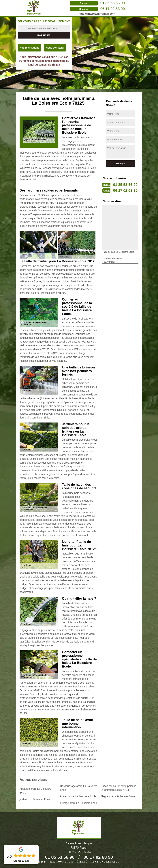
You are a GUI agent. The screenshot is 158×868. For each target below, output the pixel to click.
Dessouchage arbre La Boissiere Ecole (79, 788)
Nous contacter (55, 48)
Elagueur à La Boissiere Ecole (118, 796)
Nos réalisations (29, 48)
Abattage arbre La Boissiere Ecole (35, 791)
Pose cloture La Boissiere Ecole (78, 796)
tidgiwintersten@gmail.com (97, 14)
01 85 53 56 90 (113, 3)
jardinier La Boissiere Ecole (35, 799)
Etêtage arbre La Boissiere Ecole (79, 803)
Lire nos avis (21, 861)
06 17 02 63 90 (113, 9)
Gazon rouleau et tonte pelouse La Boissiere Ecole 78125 (118, 788)
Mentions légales (105, 862)
